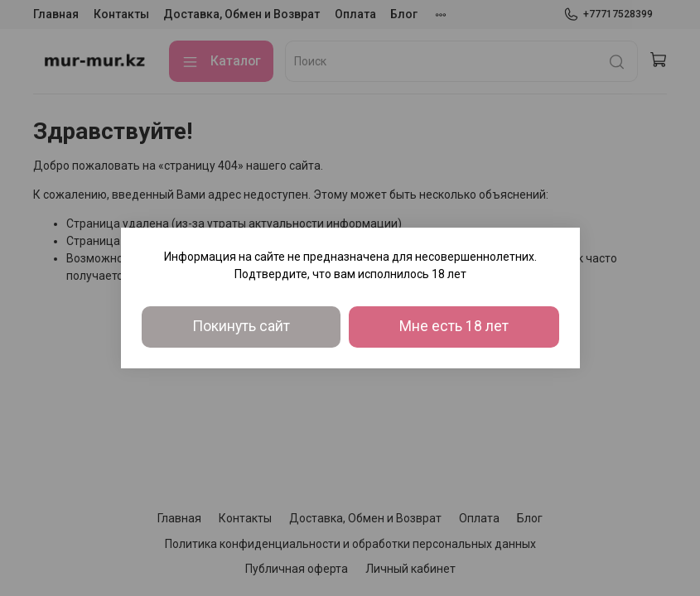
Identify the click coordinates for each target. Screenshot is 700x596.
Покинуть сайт (241, 326)
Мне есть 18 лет (454, 326)
